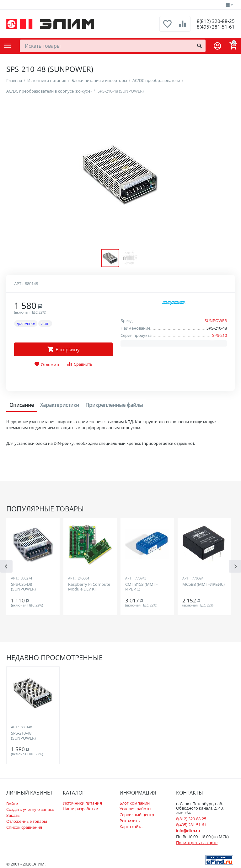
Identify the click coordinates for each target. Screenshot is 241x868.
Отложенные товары (27, 821)
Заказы (13, 815)
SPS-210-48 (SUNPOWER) (23, 736)
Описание (22, 405)
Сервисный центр (137, 814)
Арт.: (19, 283)
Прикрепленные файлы (114, 405)
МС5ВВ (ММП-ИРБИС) (204, 584)
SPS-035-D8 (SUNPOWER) (23, 587)
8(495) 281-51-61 (213, 27)
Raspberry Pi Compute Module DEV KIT (89, 587)
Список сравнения (24, 827)
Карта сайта (131, 826)
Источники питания (82, 802)
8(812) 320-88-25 (213, 21)
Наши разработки (80, 808)
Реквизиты (130, 820)
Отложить (47, 364)
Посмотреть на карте (197, 842)
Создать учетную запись (30, 809)
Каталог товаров (8, 46)
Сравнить (80, 364)
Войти (12, 803)
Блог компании (135, 802)
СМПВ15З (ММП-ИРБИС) (141, 587)
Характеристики (60, 405)
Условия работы (135, 808)
